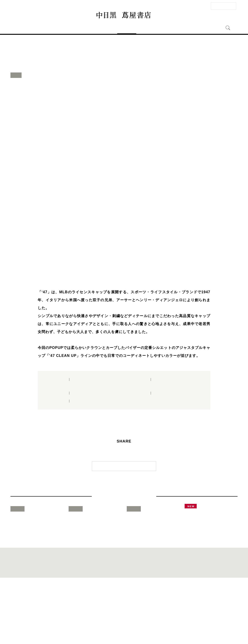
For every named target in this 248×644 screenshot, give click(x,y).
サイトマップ (97, 630)
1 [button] (110, 271)
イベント (127, 28)
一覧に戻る (127, 475)
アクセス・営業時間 (74, 28)
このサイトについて (117, 630)
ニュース (146, 28)
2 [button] (117, 271)
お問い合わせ (63, 630)
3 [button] (124, 271)
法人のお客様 (223, 6)
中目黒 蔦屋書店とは (173, 28)
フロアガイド (104, 28)
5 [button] (138, 271)
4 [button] (131, 271)
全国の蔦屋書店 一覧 (182, 630)
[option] (124, 179)
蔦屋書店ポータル (160, 630)
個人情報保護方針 (139, 630)
